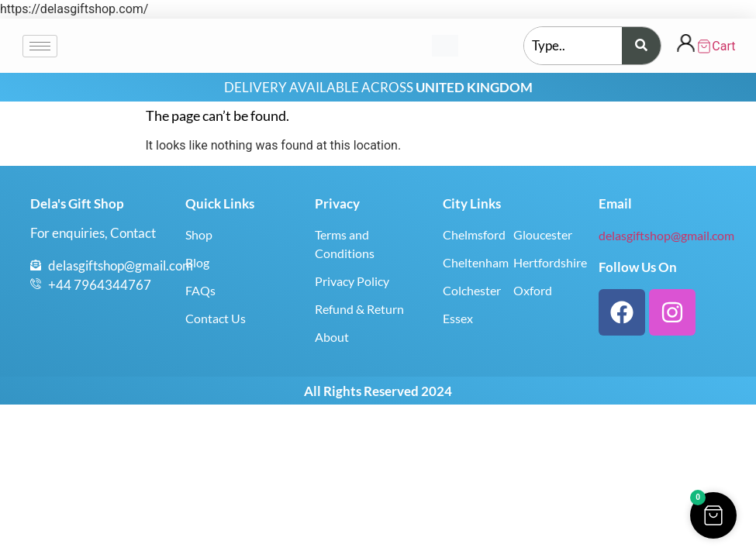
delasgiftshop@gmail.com (666, 235)
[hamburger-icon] (40, 46)
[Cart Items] (716, 46)
